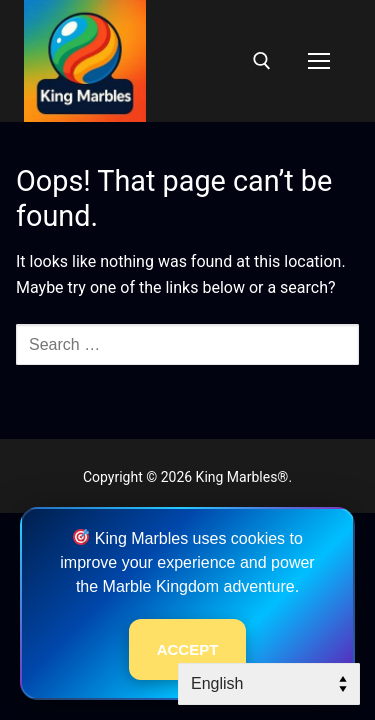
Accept (188, 649)
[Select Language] (269, 684)
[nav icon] (319, 61)
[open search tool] (262, 61)
